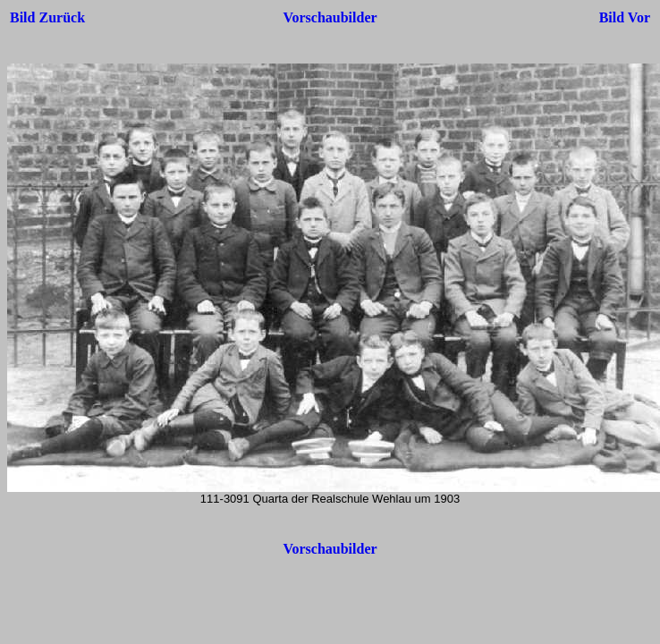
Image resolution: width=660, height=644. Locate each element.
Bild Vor (625, 17)
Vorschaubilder (330, 17)
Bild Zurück (47, 17)
